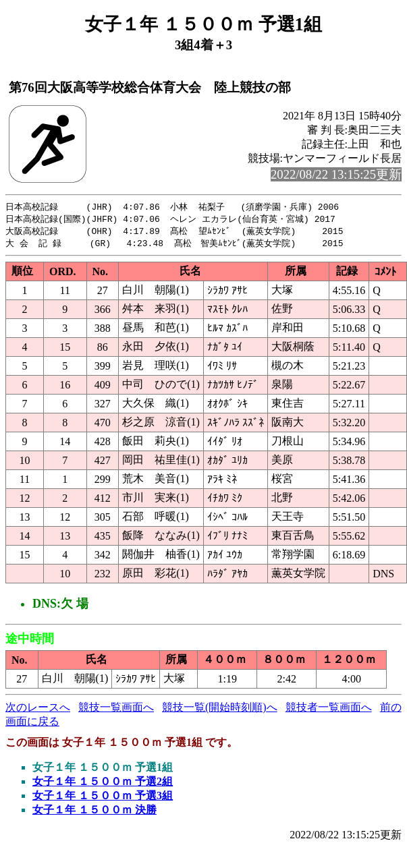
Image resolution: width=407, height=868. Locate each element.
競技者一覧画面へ (329, 710)
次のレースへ (38, 710)
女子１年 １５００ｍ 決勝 (94, 812)
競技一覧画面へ (116, 710)
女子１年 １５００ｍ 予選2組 (103, 784)
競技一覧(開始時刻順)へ (220, 710)
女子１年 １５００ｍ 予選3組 (103, 798)
